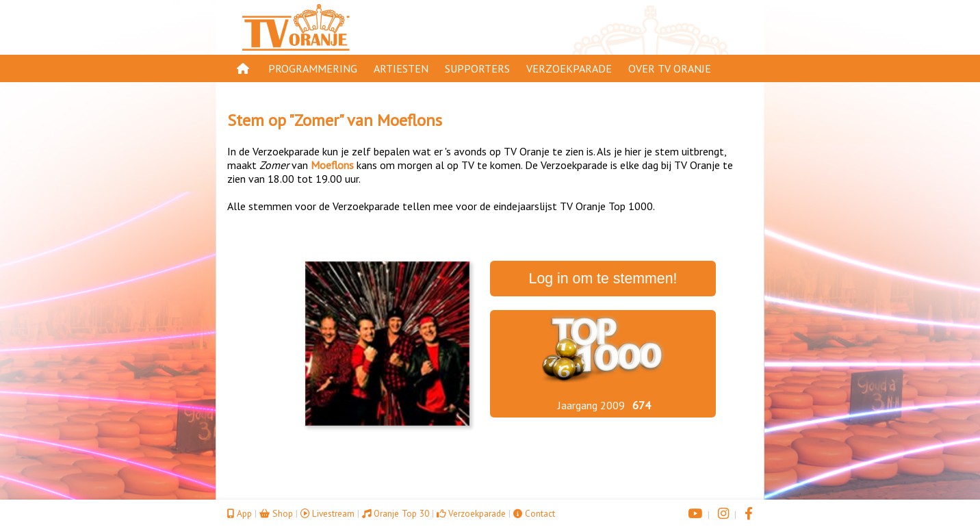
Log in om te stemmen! (603, 279)
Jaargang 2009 (591, 405)
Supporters (477, 68)
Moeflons (410, 120)
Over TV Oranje (670, 68)
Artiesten (401, 68)
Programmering (313, 68)
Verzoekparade (569, 68)
